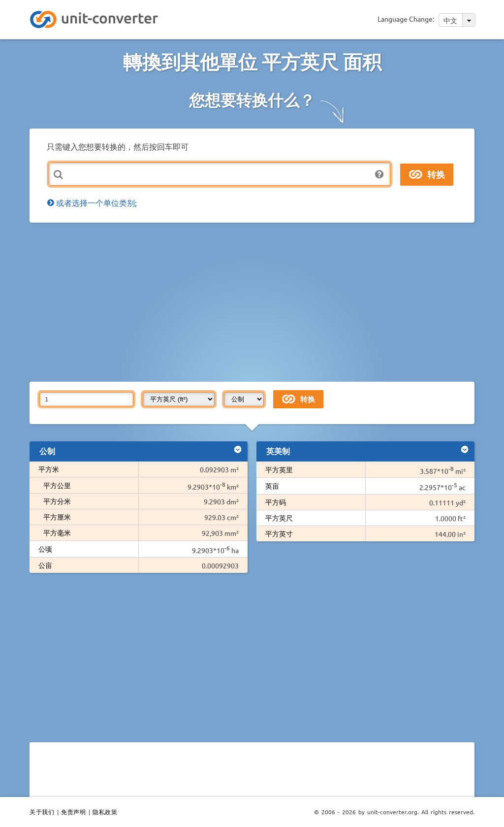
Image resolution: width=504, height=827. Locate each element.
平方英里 (279, 469)
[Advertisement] (267, 301)
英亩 (272, 486)
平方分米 (57, 501)
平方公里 (57, 485)
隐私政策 (105, 812)
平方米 (49, 469)
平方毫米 (57, 532)
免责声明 (73, 812)
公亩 (45, 565)
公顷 (45, 549)
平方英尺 (279, 518)
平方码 (276, 502)
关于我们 (42, 812)
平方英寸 (279, 533)
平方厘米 (57, 517)
